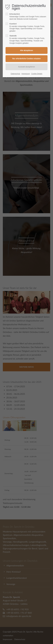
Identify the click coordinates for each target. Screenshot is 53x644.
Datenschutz (15, 74)
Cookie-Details (37, 74)
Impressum (26, 74)
